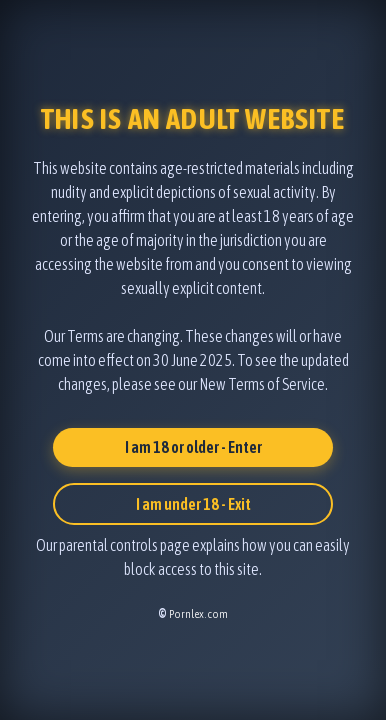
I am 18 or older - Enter (193, 447)
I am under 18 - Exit (193, 504)
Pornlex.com (198, 614)
